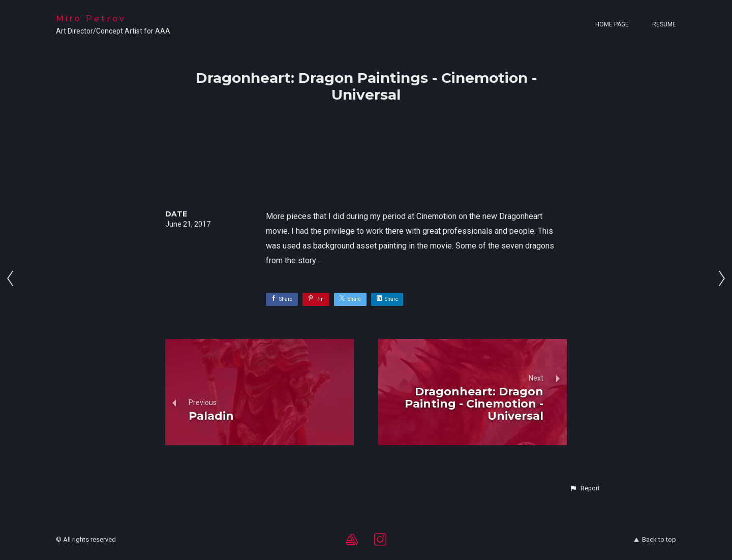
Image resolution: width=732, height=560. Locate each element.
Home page (612, 24)
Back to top (655, 539)
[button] (585, 488)
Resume (664, 24)
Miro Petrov (91, 19)
